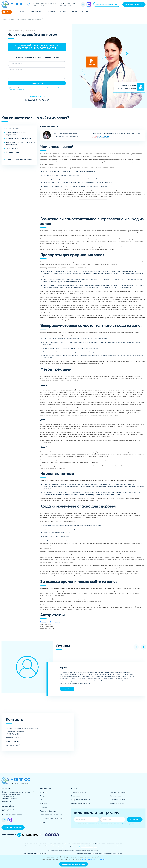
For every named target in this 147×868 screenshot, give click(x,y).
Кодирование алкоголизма (80, 800)
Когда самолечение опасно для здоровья (21, 156)
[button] (136, 647)
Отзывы (74, 12)
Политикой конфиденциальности (31, 88)
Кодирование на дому (118, 800)
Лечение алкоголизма (118, 792)
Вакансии (44, 807)
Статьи (63, 12)
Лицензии (52, 12)
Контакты (85, 12)
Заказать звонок (37, 83)
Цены (42, 800)
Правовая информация (48, 811)
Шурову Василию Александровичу (89, 847)
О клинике (21, 12)
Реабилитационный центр (80, 804)
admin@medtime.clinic (14, 737)
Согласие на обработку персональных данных (127, 824)
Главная (4, 19)
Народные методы (12, 152)
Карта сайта (6, 801)
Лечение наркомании (79, 792)
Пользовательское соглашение (51, 819)
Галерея (43, 796)
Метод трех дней (12, 148)
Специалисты (36, 12)
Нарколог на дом (116, 796)
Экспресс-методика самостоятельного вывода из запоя (20, 144)
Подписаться (135, 819)
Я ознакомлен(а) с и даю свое (34, 89)
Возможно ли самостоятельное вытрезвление (17, 134)
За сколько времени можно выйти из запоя (19, 161)
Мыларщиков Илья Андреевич (51, 622)
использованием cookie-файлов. (94, 859)
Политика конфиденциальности (51, 815)
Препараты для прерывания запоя (18, 139)
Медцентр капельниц (117, 804)
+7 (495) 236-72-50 (37, 100)
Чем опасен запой (12, 129)
